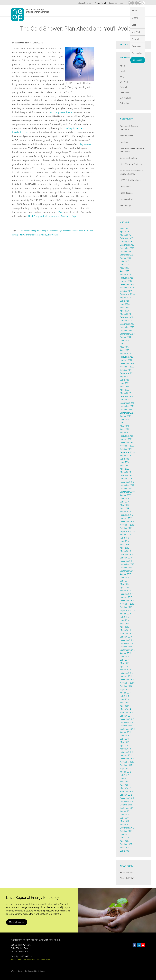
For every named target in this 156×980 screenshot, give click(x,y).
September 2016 (127, 610)
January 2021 (126, 439)
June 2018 (125, 541)
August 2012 (126, 772)
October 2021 (126, 410)
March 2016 (125, 630)
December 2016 (127, 601)
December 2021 (127, 403)
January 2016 (126, 637)
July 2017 (124, 578)
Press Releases (127, 193)
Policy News (125, 187)
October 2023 (126, 331)
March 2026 (125, 235)
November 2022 (127, 367)
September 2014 (127, 689)
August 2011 (126, 811)
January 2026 (126, 242)
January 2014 (126, 716)
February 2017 (126, 594)
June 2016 (125, 620)
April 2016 (125, 627)
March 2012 (125, 788)
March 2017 (125, 591)
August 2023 (126, 337)
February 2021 (126, 436)
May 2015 (124, 663)
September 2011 (127, 808)
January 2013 (126, 755)
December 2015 (127, 640)
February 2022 (126, 396)
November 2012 (127, 762)
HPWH (60, 212)
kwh (87, 231)
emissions (25, 231)
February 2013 (126, 752)
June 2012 (125, 778)
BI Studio (41, 971)
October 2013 (126, 726)
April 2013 (125, 745)
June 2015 (125, 660)
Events (66, 11)
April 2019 (125, 508)
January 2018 (126, 558)
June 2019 (125, 502)
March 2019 (125, 512)
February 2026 (126, 238)
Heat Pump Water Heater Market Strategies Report (54, 216)
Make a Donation (17, 922)
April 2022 (125, 390)
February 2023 (126, 357)
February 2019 (126, 515)
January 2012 (126, 795)
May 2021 (124, 426)
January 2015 (126, 676)
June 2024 (125, 304)
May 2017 (124, 584)
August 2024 (126, 298)
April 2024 (125, 311)
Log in (122, 3)
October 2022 (126, 370)
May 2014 (124, 703)
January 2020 (126, 479)
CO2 (19, 231)
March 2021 (125, 433)
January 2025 (126, 281)
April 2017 (125, 587)
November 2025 (127, 248)
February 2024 (126, 317)
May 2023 (124, 347)
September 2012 (127, 769)
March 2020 (125, 472)
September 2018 (127, 531)
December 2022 (127, 363)
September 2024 (127, 294)
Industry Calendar (84, 3)
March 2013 (125, 749)
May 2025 (124, 268)
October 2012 (126, 765)
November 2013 (127, 722)
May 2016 (124, 624)
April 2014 (125, 706)
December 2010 (127, 828)
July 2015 (124, 657)
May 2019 (124, 505)
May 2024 (124, 307)
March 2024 (125, 314)
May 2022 (124, 387)
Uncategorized (126, 199)
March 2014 (125, 709)
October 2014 (126, 686)
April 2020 (125, 469)
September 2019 (127, 492)
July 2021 (124, 419)
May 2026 (124, 228)
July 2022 (124, 380)
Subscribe (112, 3)
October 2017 (126, 568)
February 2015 (126, 673)
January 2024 (126, 321)
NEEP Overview (127, 878)
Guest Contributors (128, 158)
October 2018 (126, 528)
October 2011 (126, 805)
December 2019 (127, 482)
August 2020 (126, 456)
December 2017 (127, 561)
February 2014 (126, 713)
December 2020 (127, 443)
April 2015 (125, 666)
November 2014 (127, 683)
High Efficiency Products (131, 164)
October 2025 (126, 251)
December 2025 (127, 245)
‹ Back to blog (127, 45)
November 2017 (127, 564)
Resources (109, 11)
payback (43, 235)
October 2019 (126, 489)
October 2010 (126, 831)
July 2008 (124, 851)
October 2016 (126, 607)
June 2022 (125, 383)
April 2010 (125, 841)
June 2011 (125, 818)
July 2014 (124, 696)
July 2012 (124, 775)
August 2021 (126, 416)
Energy (33, 231)
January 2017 (126, 597)
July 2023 (124, 340)
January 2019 (126, 518)
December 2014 (127, 680)
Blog (75, 11)
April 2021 (125, 429)
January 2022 (126, 400)
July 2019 (124, 498)
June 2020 (125, 462)
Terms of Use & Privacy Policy (36, 960)
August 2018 (126, 535)
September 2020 (127, 452)
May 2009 (124, 848)
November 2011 (127, 801)
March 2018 (125, 551)
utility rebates (19, 148)
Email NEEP (16, 960)
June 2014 (125, 699)
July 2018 (124, 538)
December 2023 (127, 324)
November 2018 (127, 525)
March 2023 (125, 354)
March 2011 (125, 825)
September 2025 (127, 255)
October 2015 (126, 647)
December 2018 (127, 522)
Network (97, 11)
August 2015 (126, 653)
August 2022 (126, 377)
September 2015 (127, 650)
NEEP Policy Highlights (130, 180)
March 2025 (125, 275)
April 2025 (125, 271)
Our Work (85, 11)
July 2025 (124, 261)
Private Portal (100, 3)
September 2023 (127, 334)
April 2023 (125, 350)
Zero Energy (125, 206)
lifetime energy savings (29, 235)
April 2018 (125, 548)
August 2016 (126, 614)
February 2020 (126, 475)
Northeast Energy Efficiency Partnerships (38, 11)
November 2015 (127, 643)
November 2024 (127, 288)
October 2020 (126, 449)
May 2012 (124, 782)
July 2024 (124, 301)
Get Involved (123, 11)
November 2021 (127, 406)
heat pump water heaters (76, 112)
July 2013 (124, 736)
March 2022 (125, 393)
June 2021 (125, 423)
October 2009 (126, 844)
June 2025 (125, 265)
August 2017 (126, 574)
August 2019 (126, 495)
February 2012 (126, 792)
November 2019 (127, 485)
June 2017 (125, 581)
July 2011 (124, 815)
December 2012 (127, 759)
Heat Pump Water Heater (47, 231)
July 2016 (124, 617)
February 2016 (126, 634)
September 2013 (127, 729)
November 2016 (127, 604)
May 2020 (124, 466)
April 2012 (125, 785)
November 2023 (127, 327)
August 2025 (126, 258)
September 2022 (127, 373)
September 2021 (127, 413)
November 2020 (127, 446)
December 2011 (127, 798)
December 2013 (127, 719)
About (57, 11)
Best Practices (126, 136)
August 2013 (126, 732)
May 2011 (124, 821)
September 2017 (127, 571)
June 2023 (125, 344)
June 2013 (125, 739)
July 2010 (124, 834)
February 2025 (126, 278)
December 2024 (127, 284)
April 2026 (125, 232)
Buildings (124, 142)
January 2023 (126, 360)
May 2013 (124, 742)
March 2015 (125, 670)
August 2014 (126, 693)
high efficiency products (68, 231)
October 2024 (126, 291)
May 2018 (124, 545)
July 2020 (124, 459)
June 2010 (125, 838)
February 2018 (126, 554)
